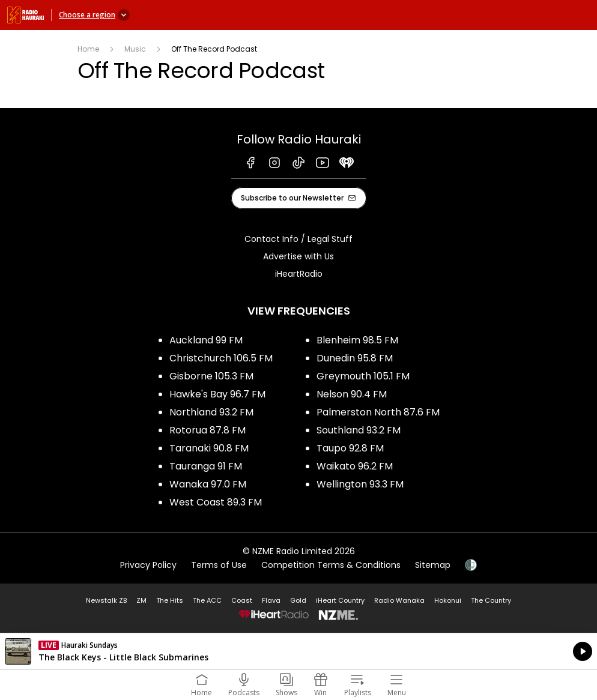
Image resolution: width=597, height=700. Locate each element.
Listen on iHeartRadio (298, 651)
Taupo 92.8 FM (350, 448)
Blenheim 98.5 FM (357, 340)
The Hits (170, 600)
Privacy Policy (148, 565)
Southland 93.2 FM (359, 430)
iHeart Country (340, 600)
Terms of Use (219, 565)
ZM (141, 600)
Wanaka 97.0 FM (208, 484)
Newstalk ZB (106, 600)
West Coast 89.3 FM (216, 502)
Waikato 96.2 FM (355, 466)
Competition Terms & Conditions (331, 565)
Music (135, 49)
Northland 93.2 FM (211, 412)
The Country (491, 600)
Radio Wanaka (399, 600)
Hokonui (448, 600)
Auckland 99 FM (206, 340)
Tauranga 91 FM (206, 466)
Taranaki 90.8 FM (209, 448)
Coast (242, 600)
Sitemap (433, 565)
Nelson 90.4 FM (352, 394)
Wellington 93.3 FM (360, 484)
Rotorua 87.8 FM (208, 430)
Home (88, 49)
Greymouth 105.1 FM (363, 376)
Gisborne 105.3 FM (211, 376)
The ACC (207, 600)
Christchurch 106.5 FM (221, 358)
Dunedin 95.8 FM (355, 358)
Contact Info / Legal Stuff (298, 239)
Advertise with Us (298, 256)
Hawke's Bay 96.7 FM (217, 394)
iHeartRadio (299, 274)
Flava (271, 600)
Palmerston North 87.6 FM (378, 412)
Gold (298, 600)
